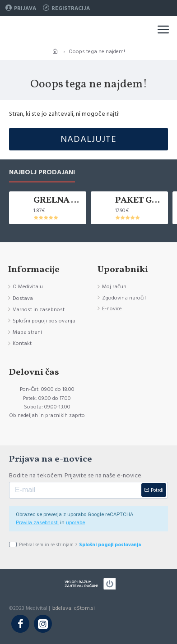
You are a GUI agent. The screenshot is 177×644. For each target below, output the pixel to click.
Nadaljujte (88, 139)
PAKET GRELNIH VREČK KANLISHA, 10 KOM (140, 200)
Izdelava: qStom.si (73, 608)
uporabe (75, 523)
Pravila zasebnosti (37, 523)
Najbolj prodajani (42, 173)
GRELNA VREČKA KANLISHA (58, 200)
